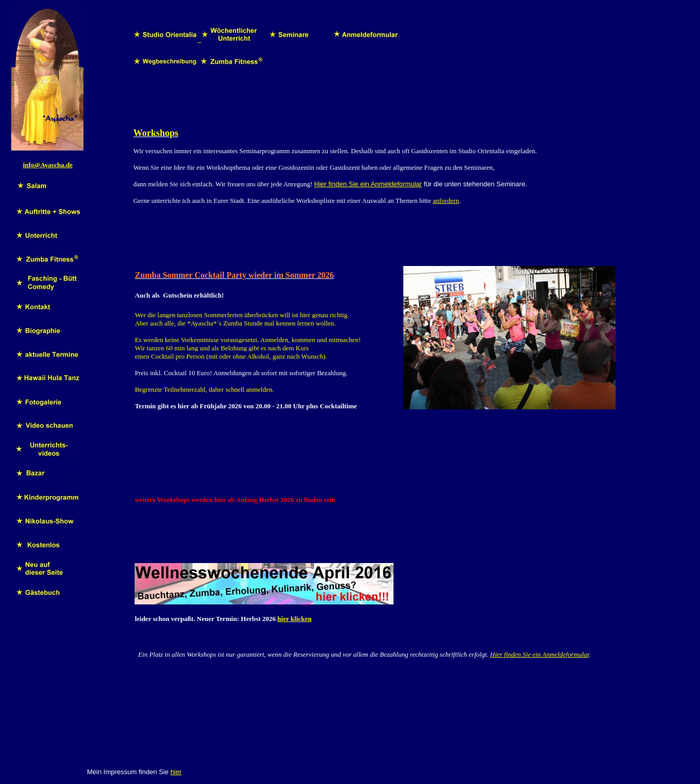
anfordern (446, 201)
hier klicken (295, 619)
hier (176, 772)
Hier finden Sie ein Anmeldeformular (368, 184)
